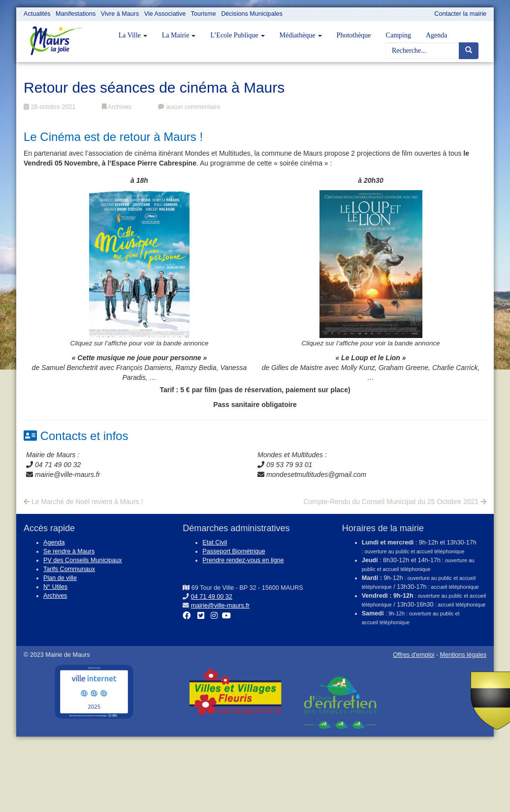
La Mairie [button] (179, 35)
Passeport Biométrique (234, 551)
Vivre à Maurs (120, 14)
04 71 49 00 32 (212, 597)
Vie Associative (165, 14)
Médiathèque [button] (301, 35)
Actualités (37, 14)
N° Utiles (55, 587)
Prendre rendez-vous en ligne (243, 560)
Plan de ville (60, 578)
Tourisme (204, 14)
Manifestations (76, 14)
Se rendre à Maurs (69, 551)
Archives (117, 107)
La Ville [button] (133, 35)
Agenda (437, 35)
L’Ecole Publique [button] (237, 35)
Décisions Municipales (252, 14)
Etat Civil (215, 542)
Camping (398, 35)
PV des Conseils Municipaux (83, 560)
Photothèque (354, 35)
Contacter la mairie (460, 14)
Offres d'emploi (414, 655)
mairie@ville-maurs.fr (220, 606)
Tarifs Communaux (69, 569)
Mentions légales (463, 655)
